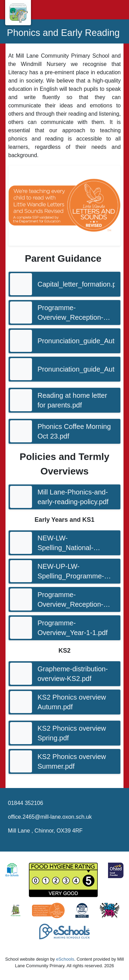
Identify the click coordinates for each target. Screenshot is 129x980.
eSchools (65, 959)
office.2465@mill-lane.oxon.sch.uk (50, 817)
